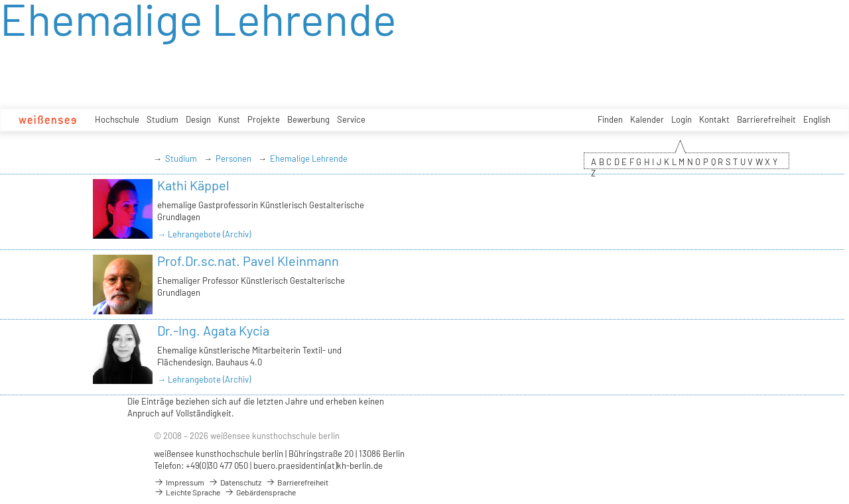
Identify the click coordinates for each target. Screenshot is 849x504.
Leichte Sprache (187, 492)
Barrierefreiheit (766, 119)
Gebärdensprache (260, 492)
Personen (233, 158)
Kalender (647, 119)
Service (351, 119)
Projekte (264, 119)
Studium (163, 119)
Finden (610, 119)
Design (198, 119)
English (817, 119)
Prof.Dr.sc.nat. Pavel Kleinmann (248, 261)
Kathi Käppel (193, 185)
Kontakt (714, 119)
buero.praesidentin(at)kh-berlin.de (318, 466)
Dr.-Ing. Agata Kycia (213, 330)
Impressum (179, 482)
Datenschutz (235, 482)
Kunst (229, 119)
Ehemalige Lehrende (309, 158)
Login (682, 119)
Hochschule (117, 119)
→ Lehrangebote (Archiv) (204, 234)
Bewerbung (308, 119)
